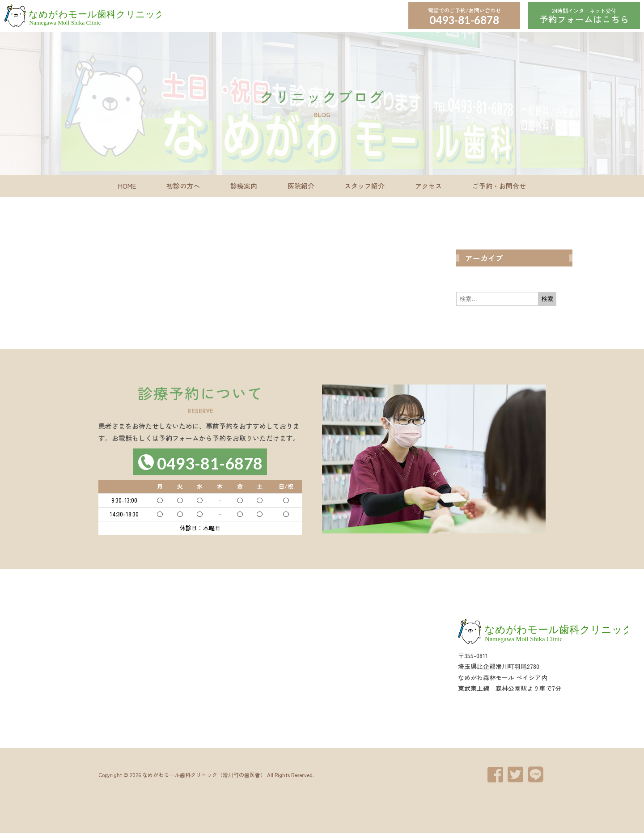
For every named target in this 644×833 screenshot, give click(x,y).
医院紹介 (301, 186)
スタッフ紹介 (364, 186)
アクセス (428, 186)
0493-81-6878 (464, 20)
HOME (127, 186)
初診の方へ (183, 186)
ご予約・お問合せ (499, 186)
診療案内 (244, 186)
